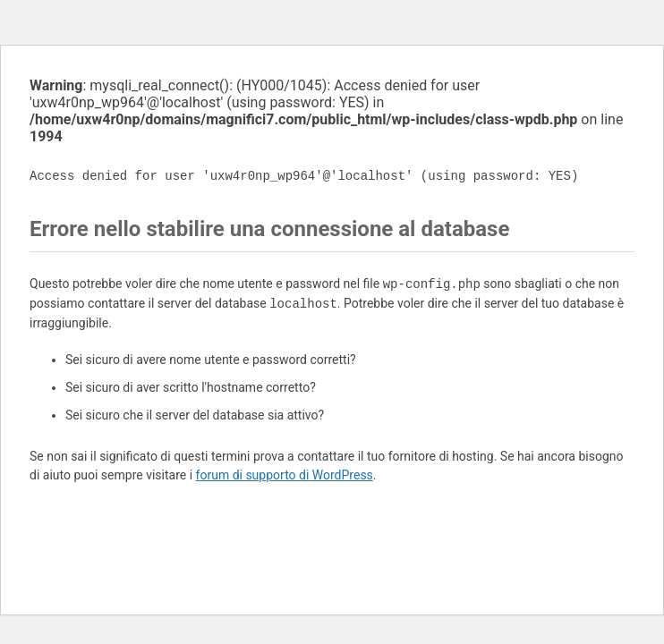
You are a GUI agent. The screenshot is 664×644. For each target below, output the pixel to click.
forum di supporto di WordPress (285, 475)
